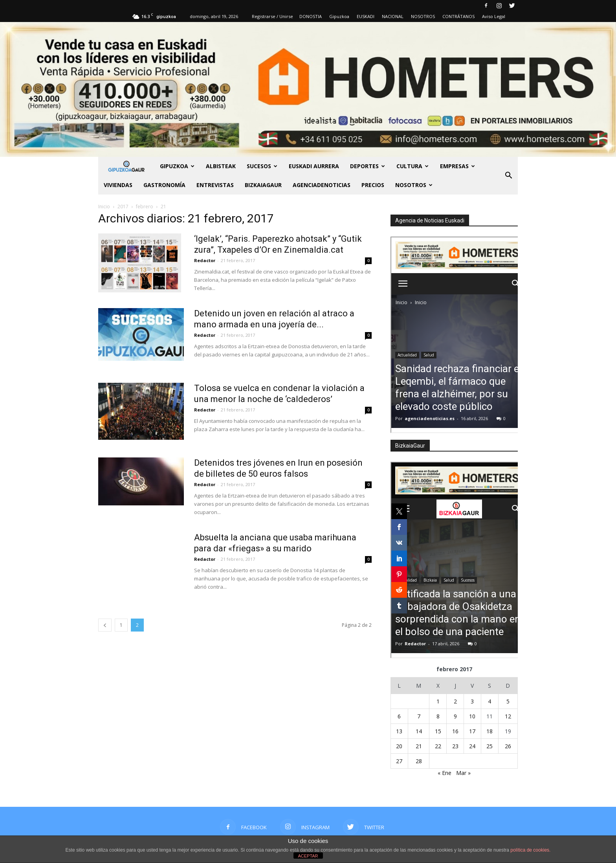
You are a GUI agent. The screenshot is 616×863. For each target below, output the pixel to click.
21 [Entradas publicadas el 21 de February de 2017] (419, 746)
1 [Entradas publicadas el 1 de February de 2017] (438, 701)
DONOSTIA (311, 16)
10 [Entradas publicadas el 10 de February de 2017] (472, 716)
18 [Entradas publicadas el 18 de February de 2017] (489, 731)
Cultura (412, 166)
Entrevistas (215, 185)
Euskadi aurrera (314, 166)
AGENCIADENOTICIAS (322, 185)
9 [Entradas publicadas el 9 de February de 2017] (455, 716)
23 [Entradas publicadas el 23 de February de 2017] (455, 746)
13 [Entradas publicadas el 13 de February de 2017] (399, 731)
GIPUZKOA (177, 166)
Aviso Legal (494, 16)
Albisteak (221, 166)
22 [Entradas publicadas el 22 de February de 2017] (438, 746)
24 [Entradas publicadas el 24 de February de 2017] (472, 746)
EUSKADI (366, 16)
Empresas (457, 166)
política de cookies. (530, 850)
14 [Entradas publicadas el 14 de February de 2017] (419, 731)
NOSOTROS (423, 16)
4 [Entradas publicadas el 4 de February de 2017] (489, 701)
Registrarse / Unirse (272, 16)
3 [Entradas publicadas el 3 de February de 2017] (472, 701)
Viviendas (118, 185)
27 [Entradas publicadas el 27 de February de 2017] (399, 761)
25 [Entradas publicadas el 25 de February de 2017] (489, 746)
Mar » (463, 773)
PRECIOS (373, 185)
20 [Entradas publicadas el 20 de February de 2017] (399, 746)
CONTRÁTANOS (458, 16)
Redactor (205, 260)
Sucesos (262, 166)
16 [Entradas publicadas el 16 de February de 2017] (455, 731)
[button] (508, 176)
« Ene (445, 773)
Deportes (368, 166)
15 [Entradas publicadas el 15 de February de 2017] (438, 731)
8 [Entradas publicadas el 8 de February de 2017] (438, 716)
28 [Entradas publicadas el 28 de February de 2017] (419, 761)
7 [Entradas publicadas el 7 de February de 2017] (419, 716)
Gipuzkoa (339, 16)
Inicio (104, 207)
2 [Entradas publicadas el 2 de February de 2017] (455, 701)
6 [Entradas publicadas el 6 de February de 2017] (399, 716)
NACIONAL (393, 16)
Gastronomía (164, 185)
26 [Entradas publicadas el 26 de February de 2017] (508, 746)
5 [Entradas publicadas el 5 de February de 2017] (508, 701)
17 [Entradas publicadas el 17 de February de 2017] (472, 731)
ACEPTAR (308, 856)
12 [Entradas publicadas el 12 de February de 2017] (508, 716)
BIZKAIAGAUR (263, 185)
